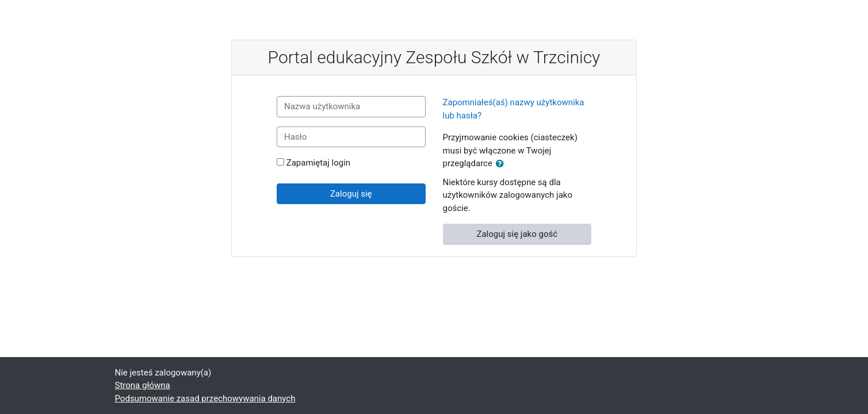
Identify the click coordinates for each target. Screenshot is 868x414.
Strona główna (143, 385)
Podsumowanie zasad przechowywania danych (205, 398)
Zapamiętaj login (318, 163)
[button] (502, 164)
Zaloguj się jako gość (517, 234)
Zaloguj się (351, 194)
